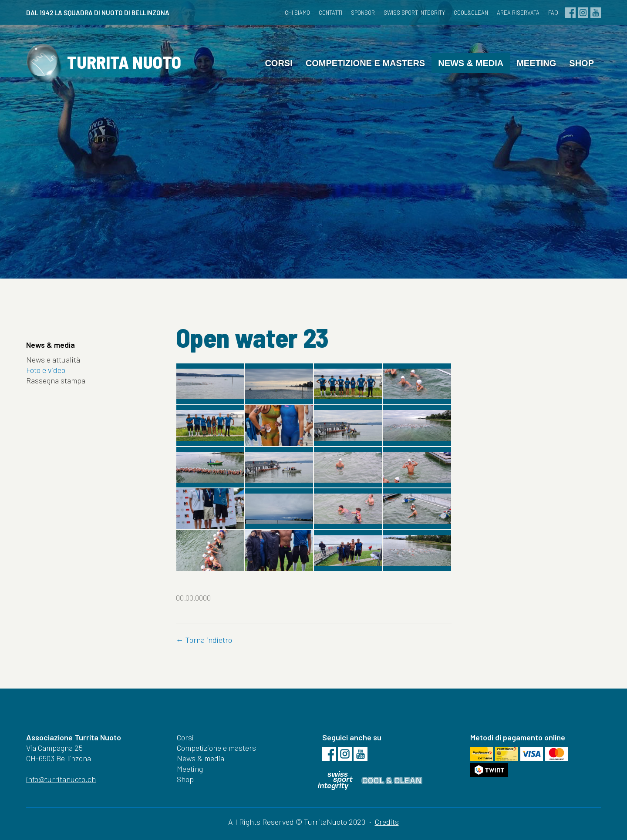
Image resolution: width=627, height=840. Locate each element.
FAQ (553, 13)
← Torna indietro (204, 640)
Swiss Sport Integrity (414, 13)
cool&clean (471, 13)
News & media (471, 63)
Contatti (330, 13)
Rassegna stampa (56, 380)
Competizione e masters (365, 63)
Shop (581, 63)
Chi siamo (297, 13)
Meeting (536, 63)
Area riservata (518, 13)
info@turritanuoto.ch (61, 779)
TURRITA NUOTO (104, 64)
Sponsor (363, 13)
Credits (387, 822)
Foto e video (46, 370)
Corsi (278, 63)
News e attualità (53, 360)
